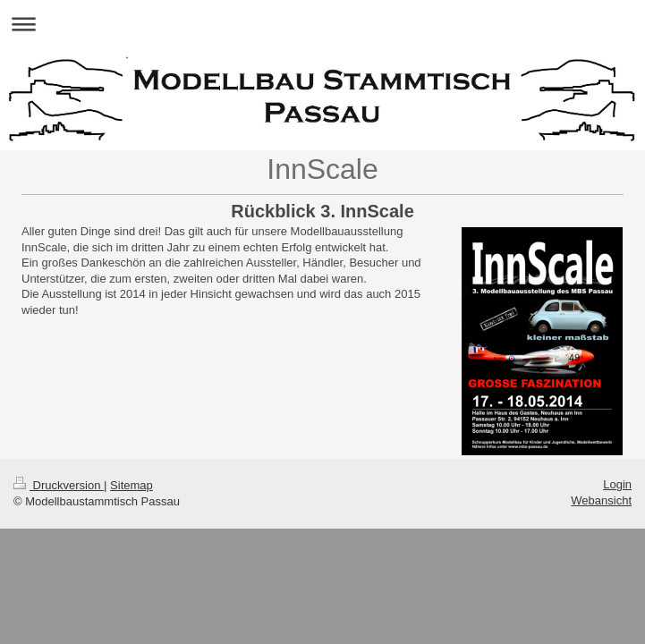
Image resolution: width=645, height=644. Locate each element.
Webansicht (601, 500)
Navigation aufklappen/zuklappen (322, 24)
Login (617, 484)
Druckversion (59, 485)
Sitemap (132, 485)
